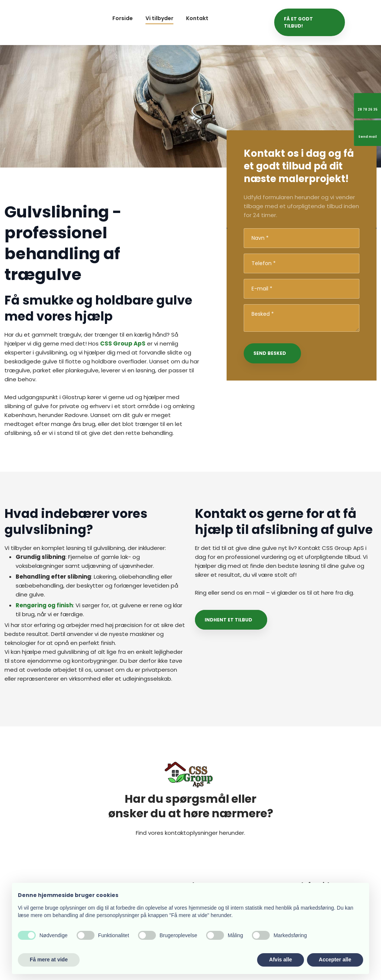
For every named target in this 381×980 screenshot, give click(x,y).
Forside (123, 18)
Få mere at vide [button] (49, 960)
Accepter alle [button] (335, 960)
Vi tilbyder (159, 18)
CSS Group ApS (123, 343)
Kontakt (197, 18)
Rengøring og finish (44, 605)
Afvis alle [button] (280, 960)
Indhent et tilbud (228, 620)
